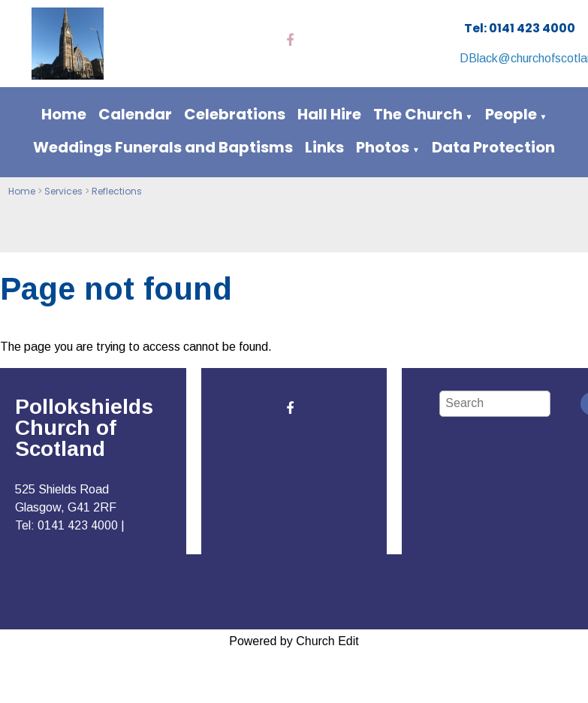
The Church (418, 114)
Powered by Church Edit (294, 641)
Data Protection (493, 147)
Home (64, 114)
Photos (383, 147)
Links (324, 147)
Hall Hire (329, 114)
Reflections (117, 191)
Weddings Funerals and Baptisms (163, 147)
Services (63, 191)
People (511, 114)
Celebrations (235, 114)
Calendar (135, 114)
